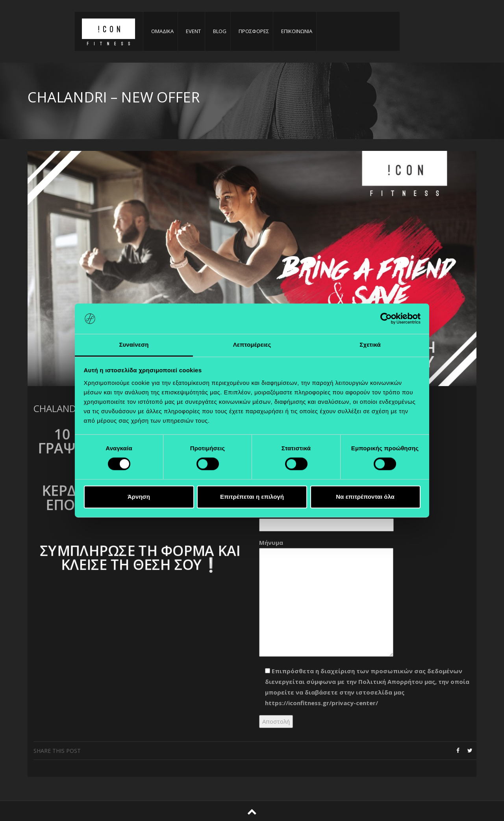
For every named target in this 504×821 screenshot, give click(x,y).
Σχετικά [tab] (370, 345)
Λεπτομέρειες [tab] (252, 345)
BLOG (220, 31)
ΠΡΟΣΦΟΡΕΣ (254, 31)
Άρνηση (139, 497)
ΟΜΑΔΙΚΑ (162, 31)
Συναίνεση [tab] (134, 345)
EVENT (193, 31)
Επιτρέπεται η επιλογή (252, 497)
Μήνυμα (326, 598)
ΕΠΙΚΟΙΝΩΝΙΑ (297, 31)
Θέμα (326, 519)
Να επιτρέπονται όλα (365, 497)
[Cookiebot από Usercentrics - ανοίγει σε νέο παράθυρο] (386, 319)
